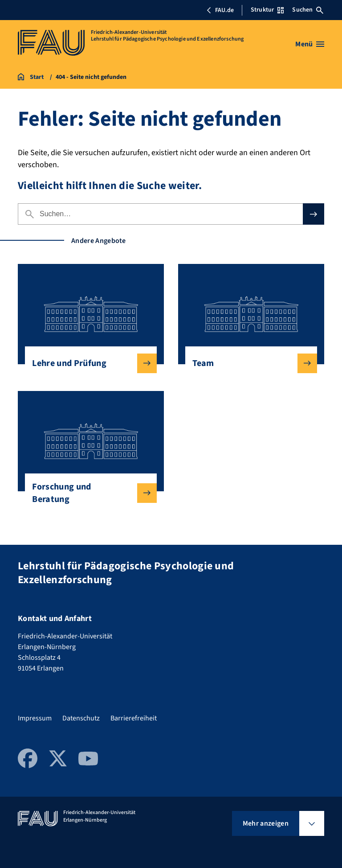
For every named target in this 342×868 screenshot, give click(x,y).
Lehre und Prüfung (87, 363)
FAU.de (220, 10)
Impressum (35, 718)
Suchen (308, 10)
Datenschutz (81, 718)
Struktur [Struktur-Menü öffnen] (267, 10)
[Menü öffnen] (310, 44)
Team (247, 363)
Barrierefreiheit (134, 718)
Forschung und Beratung (87, 493)
